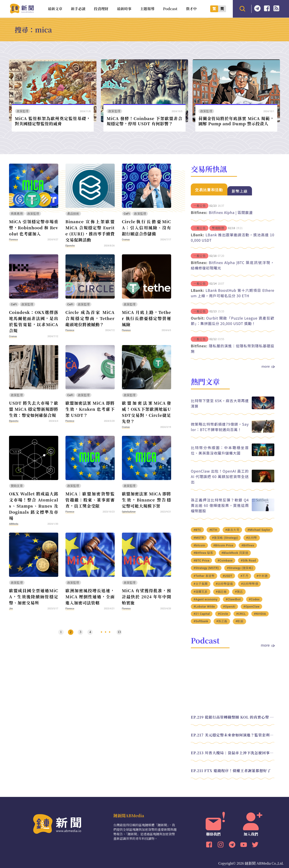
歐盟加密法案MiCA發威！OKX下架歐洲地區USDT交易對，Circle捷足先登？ (147, 412)
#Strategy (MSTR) (206, 568)
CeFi (127, 214)
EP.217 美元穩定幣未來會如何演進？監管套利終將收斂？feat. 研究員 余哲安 (233, 735)
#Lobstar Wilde (204, 607)
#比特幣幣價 (249, 584)
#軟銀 (239, 621)
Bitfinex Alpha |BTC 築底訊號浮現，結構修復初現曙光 (233, 265)
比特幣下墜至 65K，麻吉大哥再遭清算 (220, 403)
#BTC (197, 530)
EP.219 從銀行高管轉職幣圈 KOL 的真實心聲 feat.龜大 (233, 717)
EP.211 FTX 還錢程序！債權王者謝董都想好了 (231, 771)
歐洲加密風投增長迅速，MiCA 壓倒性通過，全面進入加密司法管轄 (90, 596)
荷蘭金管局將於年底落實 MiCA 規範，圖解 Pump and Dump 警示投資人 (236, 121)
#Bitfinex (248, 545)
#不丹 (244, 576)
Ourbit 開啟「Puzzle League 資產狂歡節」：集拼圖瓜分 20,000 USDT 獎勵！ (233, 321)
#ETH (213, 530)
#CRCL (241, 614)
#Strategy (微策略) (240, 568)
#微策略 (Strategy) (225, 538)
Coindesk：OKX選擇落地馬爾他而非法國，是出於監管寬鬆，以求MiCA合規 (34, 321)
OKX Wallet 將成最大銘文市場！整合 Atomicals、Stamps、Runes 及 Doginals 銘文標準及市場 (34, 506)
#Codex (254, 599)
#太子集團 (200, 584)
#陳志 (239, 592)
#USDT (227, 576)
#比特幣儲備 (224, 584)
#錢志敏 (221, 592)
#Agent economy (205, 599)
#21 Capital (202, 614)
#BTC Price (201, 560)
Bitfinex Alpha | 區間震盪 (231, 212)
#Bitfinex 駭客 (203, 553)
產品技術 (73, 214)
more (268, 366)
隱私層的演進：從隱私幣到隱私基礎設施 (233, 348)
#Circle (223, 614)
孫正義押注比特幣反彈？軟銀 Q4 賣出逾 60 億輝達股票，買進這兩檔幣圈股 (220, 505)
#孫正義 (222, 621)
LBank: (197, 235)
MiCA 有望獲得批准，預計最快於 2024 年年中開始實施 (147, 596)
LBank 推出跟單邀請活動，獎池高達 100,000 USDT (233, 237)
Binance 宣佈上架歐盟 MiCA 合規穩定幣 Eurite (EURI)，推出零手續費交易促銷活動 (90, 231)
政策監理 (23, 111)
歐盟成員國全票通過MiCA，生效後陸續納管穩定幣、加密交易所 (34, 596)
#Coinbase (225, 560)
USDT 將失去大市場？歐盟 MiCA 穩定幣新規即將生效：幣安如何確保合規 (34, 409)
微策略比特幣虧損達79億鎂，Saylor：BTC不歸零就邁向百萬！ (220, 427)
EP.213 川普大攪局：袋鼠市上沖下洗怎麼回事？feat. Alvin (233, 753)
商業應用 (17, 214)
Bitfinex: (199, 212)
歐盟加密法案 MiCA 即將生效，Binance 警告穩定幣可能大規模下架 (147, 500)
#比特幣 (252, 538)
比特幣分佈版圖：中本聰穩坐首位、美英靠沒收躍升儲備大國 (220, 450)
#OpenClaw (251, 607)
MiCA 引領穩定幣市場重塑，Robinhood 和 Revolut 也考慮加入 (34, 227)
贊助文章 (17, 486)
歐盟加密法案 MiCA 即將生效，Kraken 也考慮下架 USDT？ (90, 409)
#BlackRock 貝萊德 (235, 553)
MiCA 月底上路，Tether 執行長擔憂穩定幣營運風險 (147, 318)
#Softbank (201, 621)
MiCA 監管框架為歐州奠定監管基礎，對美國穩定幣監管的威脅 (53, 121)
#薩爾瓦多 (200, 592)
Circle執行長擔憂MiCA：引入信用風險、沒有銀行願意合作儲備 (147, 227)
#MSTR (199, 538)
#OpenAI (229, 607)
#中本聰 (262, 576)
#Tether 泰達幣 (204, 576)
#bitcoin (199, 545)
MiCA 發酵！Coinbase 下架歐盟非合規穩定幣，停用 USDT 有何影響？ (144, 121)
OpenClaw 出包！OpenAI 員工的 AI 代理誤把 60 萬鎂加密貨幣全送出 (220, 476)
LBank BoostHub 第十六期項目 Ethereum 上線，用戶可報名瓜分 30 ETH (233, 293)
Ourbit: (198, 318)
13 (119, 632)
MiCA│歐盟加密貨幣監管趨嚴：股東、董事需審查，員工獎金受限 (90, 500)
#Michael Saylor (259, 530)
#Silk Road (248, 560)
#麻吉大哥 (232, 530)
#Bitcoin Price (223, 545)
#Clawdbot (233, 599)
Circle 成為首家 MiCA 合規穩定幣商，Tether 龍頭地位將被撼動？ (90, 318)
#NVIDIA (260, 614)
